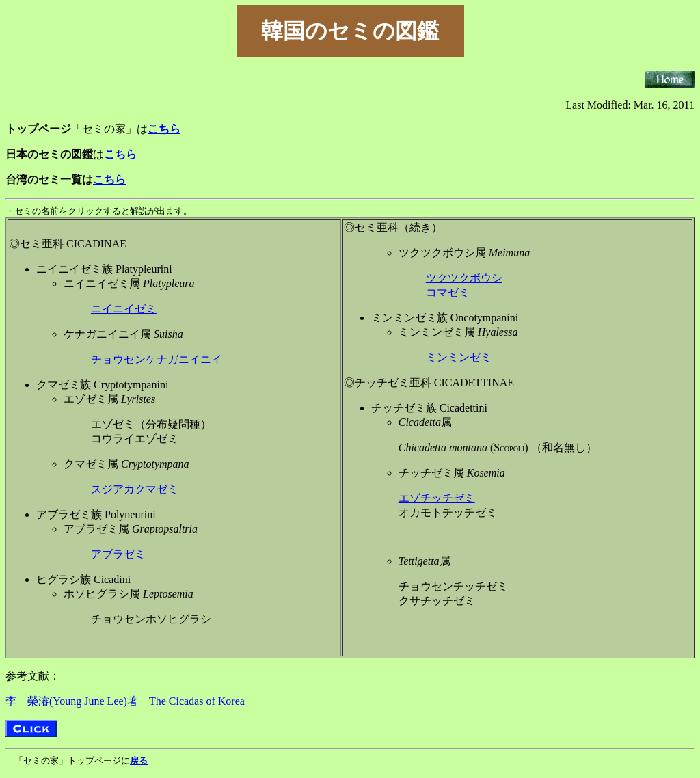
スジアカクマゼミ (135, 489)
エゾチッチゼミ (437, 498)
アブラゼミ (118, 554)
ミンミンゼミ (459, 357)
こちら (109, 179)
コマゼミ (448, 292)
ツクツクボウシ (464, 278)
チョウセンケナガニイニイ (157, 359)
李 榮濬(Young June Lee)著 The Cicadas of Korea (125, 701)
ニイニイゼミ (124, 309)
